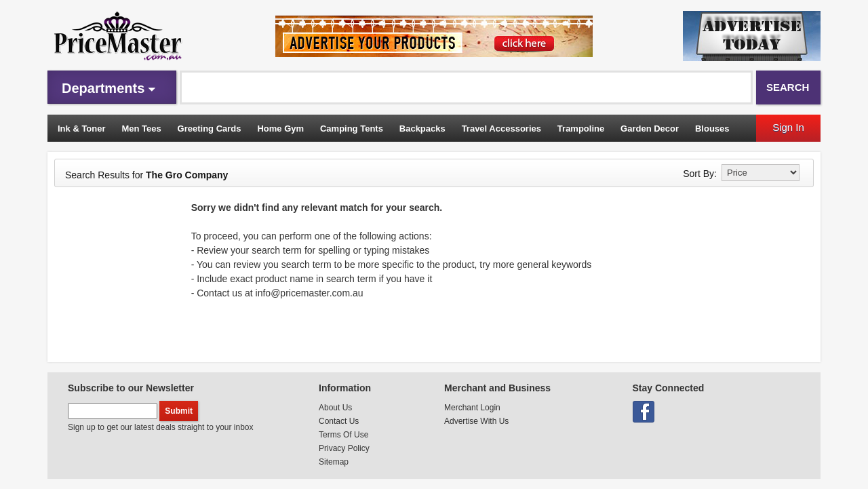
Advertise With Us (476, 421)
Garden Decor (650, 129)
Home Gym (280, 129)
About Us (335, 408)
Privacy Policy (344, 448)
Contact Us (339, 421)
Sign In (788, 127)
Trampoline (581, 129)
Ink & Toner (82, 129)
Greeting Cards (210, 129)
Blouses (712, 129)
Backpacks (422, 129)
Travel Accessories (501, 129)
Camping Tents (352, 129)
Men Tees (141, 129)
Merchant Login (472, 408)
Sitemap (334, 462)
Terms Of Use (343, 435)
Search (788, 87)
